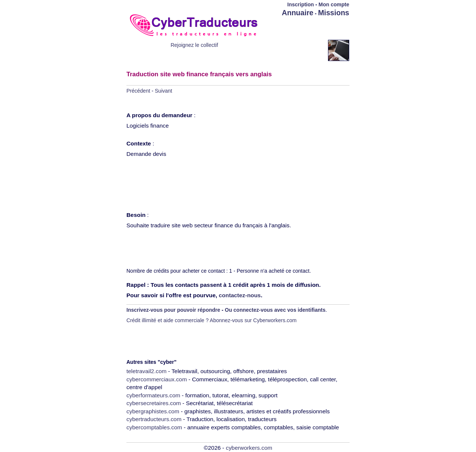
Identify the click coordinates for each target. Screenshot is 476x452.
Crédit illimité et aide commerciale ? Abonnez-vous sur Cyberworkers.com (212, 320)
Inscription (301, 4)
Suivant (163, 91)
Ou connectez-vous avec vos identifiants (275, 310)
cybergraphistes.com (153, 411)
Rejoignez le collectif (194, 45)
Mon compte (334, 4)
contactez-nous (240, 295)
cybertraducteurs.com (154, 419)
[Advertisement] (306, 29)
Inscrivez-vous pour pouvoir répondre (173, 310)
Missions (334, 13)
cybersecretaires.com (154, 403)
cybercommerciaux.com (157, 379)
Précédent (138, 91)
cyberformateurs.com (153, 395)
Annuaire (298, 13)
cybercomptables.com (154, 427)
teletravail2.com (147, 371)
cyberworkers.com (249, 448)
